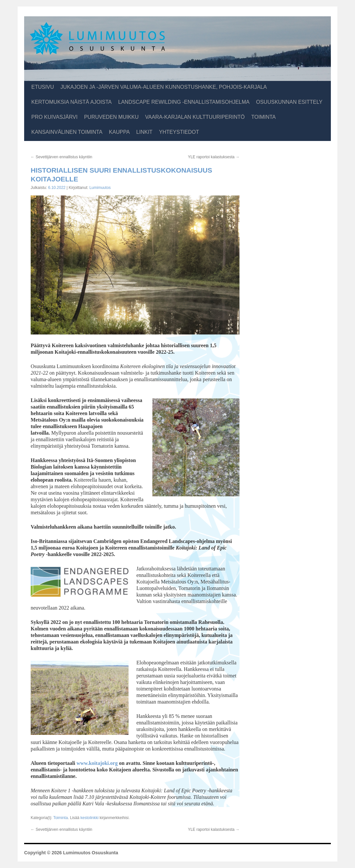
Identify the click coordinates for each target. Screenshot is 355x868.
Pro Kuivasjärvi (54, 117)
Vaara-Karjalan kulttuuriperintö (195, 117)
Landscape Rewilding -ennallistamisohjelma (184, 102)
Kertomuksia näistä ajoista (71, 102)
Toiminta (263, 117)
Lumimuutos (100, 188)
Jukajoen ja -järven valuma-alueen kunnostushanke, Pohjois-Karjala (163, 87)
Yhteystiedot (179, 132)
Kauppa (119, 132)
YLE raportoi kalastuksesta (214, 157)
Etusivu (43, 87)
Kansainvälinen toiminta (67, 132)
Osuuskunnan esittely (289, 102)
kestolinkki (90, 818)
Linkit (145, 132)
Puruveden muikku (111, 117)
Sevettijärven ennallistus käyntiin (62, 157)
